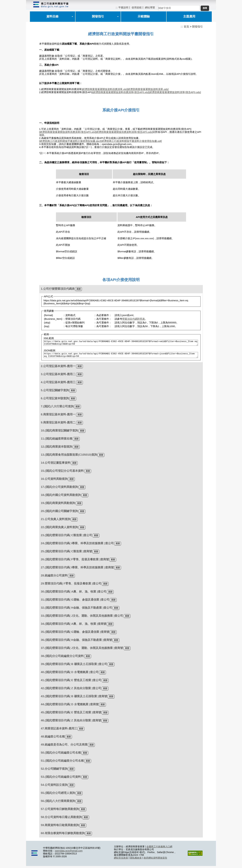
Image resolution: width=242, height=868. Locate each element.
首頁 (186, 27)
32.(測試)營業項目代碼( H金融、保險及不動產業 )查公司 (77, 610)
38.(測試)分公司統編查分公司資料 (62, 658)
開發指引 (98, 16)
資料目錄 (52, 16)
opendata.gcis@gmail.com (69, 853)
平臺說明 (123, 7)
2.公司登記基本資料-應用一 (58, 368)
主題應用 (189, 16)
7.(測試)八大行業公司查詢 (57, 408)
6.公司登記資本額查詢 (55, 400)
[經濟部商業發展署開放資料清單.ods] (148, 89)
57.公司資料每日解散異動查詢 (60, 811)
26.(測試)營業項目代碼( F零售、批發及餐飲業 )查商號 (75, 561)
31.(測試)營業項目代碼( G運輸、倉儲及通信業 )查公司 (75, 602)
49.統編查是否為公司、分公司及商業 (64, 747)
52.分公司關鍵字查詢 (54, 771)
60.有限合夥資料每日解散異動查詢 (63, 835)
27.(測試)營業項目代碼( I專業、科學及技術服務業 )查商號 (77, 569)
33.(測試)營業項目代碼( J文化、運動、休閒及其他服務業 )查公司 (82, 618)
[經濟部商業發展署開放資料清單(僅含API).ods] (175, 92)
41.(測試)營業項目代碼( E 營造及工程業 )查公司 (71, 682)
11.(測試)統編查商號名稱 (57, 441)
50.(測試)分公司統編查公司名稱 (61, 755)
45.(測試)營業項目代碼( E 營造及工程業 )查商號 (71, 714)
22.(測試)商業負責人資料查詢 (59, 529)
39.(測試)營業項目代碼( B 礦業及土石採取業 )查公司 (74, 666)
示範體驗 (144, 16)
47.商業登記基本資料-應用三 (59, 731)
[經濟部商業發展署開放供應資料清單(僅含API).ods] (124, 132)
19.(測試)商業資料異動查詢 (58, 505)
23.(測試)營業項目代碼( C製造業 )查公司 (67, 537)
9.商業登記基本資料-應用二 (58, 425)
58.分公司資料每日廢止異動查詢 (61, 819)
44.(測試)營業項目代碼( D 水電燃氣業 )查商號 (70, 706)
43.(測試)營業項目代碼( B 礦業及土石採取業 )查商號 (74, 698)
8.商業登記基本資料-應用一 (58, 416)
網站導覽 (150, 7)
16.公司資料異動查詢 (54, 481)
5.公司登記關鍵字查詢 (55, 392)
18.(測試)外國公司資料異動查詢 (61, 497)
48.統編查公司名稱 (53, 739)
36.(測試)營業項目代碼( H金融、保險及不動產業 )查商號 (77, 642)
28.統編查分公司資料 (54, 578)
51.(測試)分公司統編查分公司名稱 (62, 763)
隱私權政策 (136, 860)
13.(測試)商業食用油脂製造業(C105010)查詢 (69, 457)
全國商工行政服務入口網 (159, 849)
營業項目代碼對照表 (134, 319)
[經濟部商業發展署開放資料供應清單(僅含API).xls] (120, 92)
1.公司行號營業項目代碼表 (58, 289)
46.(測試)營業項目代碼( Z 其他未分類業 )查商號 (71, 722)
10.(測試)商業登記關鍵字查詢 (59, 433)
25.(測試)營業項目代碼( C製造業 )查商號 (67, 553)
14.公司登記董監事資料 (56, 465)
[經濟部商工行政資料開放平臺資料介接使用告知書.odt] (131, 141)
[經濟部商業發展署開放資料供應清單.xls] (104, 89)
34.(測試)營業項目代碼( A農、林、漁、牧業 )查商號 (74, 626)
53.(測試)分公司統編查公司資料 (61, 779)
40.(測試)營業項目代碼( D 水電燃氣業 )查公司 (70, 674)
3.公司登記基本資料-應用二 (58, 376)
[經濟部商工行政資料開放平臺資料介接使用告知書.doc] (70, 141)
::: (117, 7)
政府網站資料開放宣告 (155, 860)
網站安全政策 (121, 860)
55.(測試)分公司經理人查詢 (58, 795)
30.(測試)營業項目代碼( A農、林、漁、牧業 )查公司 (74, 594)
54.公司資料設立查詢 (54, 787)
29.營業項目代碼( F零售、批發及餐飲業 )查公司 (71, 586)
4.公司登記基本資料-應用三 (58, 384)
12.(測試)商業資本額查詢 (57, 449)
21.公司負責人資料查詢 (56, 521)
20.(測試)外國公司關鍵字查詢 (59, 513)
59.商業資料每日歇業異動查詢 (60, 827)
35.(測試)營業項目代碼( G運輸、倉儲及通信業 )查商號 (75, 634)
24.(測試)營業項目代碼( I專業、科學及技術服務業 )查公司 (77, 545)
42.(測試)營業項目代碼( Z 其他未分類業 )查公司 (71, 690)
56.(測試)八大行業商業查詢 (58, 803)
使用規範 (137, 7)
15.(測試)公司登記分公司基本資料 (62, 473)
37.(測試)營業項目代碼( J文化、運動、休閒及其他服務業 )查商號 (82, 650)
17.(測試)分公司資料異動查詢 (59, 489)
